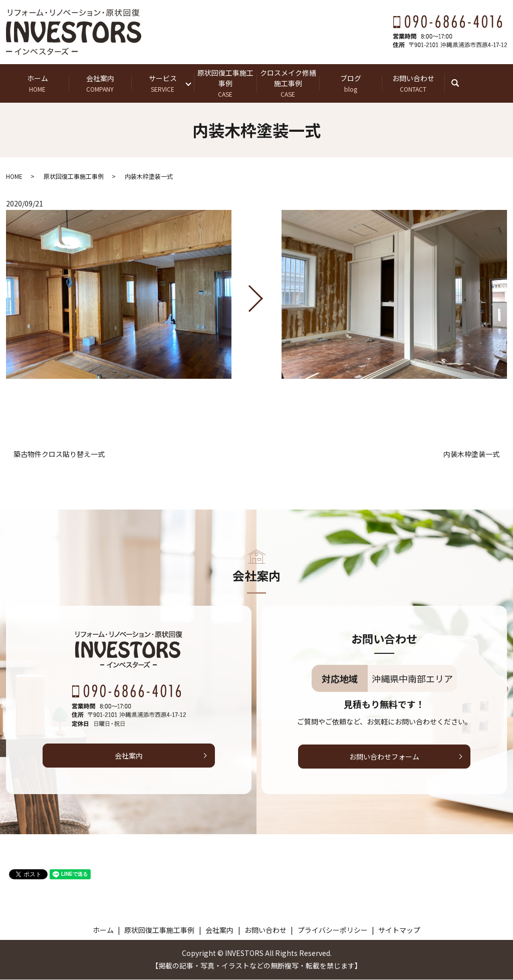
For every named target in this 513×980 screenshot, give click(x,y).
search (460, 83)
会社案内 (100, 83)
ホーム (37, 83)
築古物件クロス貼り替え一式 (59, 455)
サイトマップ (399, 930)
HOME (14, 177)
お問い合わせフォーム (384, 757)
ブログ (350, 83)
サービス (163, 83)
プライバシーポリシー (333, 930)
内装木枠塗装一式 (471, 455)
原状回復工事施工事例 (225, 83)
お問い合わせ (413, 83)
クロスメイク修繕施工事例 (288, 83)
